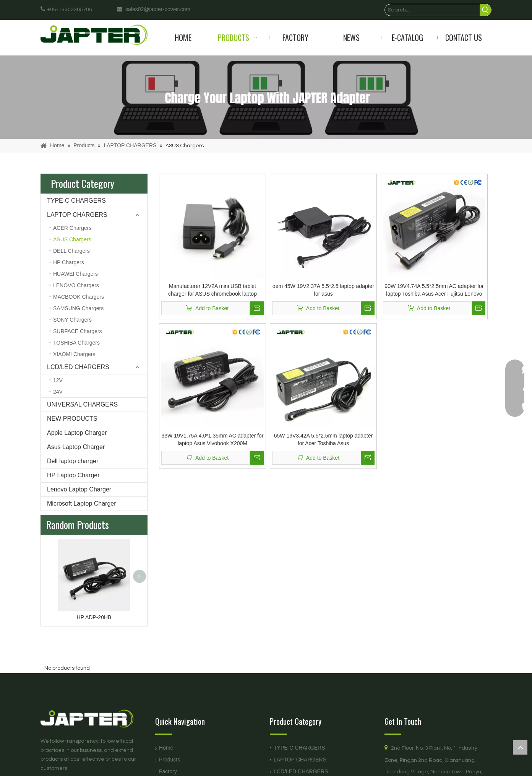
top (520, 747)
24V (58, 392)
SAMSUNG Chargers (78, 308)
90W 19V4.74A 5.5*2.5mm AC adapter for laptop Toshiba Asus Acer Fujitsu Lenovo (434, 290)
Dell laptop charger (73, 461)
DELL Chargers (71, 251)
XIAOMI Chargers (74, 354)
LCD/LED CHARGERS (78, 367)
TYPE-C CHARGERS (76, 201)
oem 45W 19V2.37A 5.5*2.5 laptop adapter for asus (323, 290)
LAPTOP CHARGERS (77, 215)
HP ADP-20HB (94, 617)
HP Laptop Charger (73, 475)
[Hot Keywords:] (485, 10)
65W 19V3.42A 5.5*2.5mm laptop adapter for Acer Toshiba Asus (323, 439)
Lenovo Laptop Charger (79, 489)
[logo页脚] (94, 718)
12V (58, 380)
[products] (266, 97)
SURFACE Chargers (78, 331)
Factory (168, 771)
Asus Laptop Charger (76, 447)
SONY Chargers (72, 320)
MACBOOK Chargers (79, 297)
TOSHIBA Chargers (76, 343)
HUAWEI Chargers (75, 274)
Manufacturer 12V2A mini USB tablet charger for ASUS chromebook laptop (212, 290)
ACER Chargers (72, 228)
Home (166, 748)
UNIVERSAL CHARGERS (82, 404)
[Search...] (432, 10)
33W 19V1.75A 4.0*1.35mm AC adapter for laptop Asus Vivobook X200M (213, 439)
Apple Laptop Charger (77, 433)
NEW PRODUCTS (72, 419)
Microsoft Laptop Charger (82, 504)
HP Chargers (69, 262)
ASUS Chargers (72, 239)
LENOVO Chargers (76, 285)
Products (169, 760)
